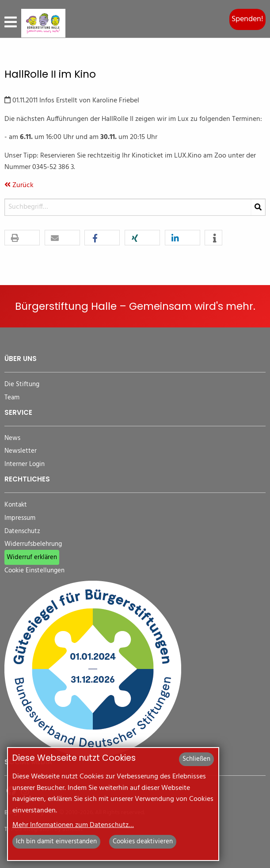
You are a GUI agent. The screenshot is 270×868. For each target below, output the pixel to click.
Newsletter (21, 451)
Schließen (196, 759)
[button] (22, 238)
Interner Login (25, 464)
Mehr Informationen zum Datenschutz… (73, 825)
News (12, 438)
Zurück (19, 185)
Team (12, 398)
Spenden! (247, 19)
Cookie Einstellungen (34, 571)
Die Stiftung (22, 385)
